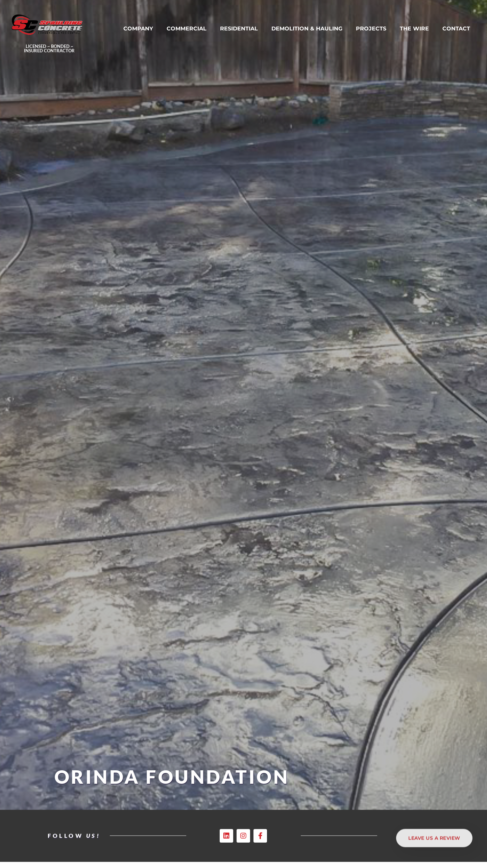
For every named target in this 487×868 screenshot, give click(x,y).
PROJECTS (371, 30)
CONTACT (456, 30)
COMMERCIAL (187, 30)
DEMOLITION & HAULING (307, 30)
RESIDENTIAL (239, 30)
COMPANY (138, 30)
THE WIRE (414, 30)
